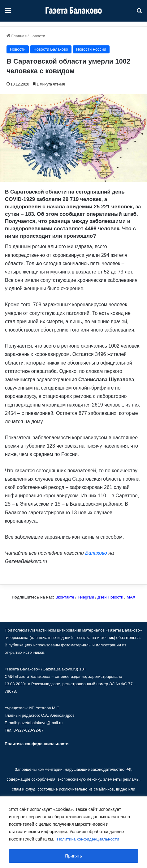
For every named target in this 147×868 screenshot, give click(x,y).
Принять (73, 856)
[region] (73, 832)
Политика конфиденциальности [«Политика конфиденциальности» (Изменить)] (37, 744)
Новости (37, 36)
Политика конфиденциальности (89, 839)
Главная (17, 36)
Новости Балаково (51, 49)
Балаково (96, 553)
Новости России (91, 49)
